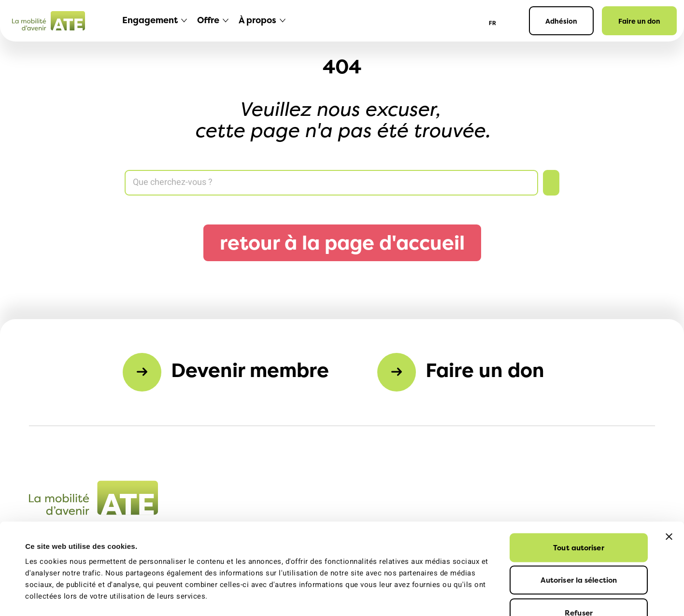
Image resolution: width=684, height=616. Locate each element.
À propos (257, 20)
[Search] (331, 183)
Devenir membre (250, 370)
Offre (208, 20)
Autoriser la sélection (579, 520)
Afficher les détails (437, 597)
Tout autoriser (578, 487)
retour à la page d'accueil (342, 243)
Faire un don (639, 21)
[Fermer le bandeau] (669, 476)
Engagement (150, 20)
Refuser (579, 552)
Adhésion (561, 21)
